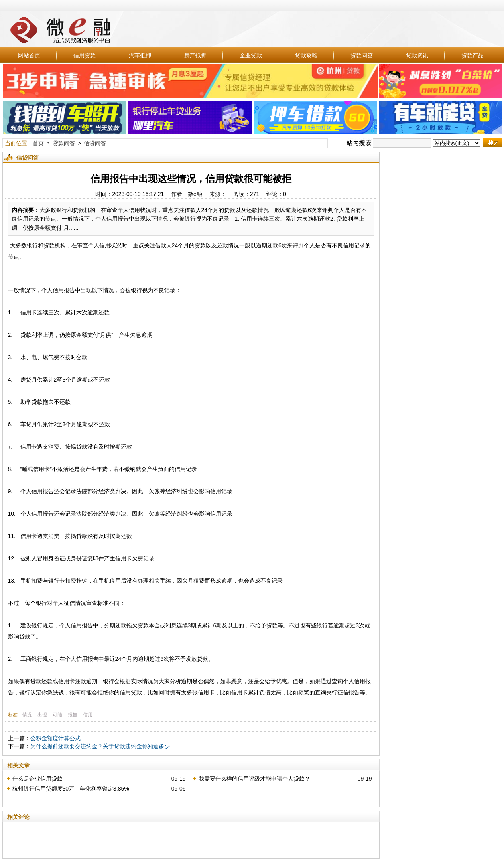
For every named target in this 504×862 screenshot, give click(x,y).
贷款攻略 (306, 55)
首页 (38, 143)
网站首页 (29, 55)
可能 (57, 715)
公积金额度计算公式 (55, 738)
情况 (27, 715)
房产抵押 (195, 55)
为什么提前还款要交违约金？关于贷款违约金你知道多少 (100, 746)
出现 (42, 715)
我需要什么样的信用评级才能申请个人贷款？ (254, 779)
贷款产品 (472, 55)
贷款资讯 (417, 55)
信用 (88, 715)
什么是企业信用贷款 (37, 779)
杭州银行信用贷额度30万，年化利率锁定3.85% (71, 789)
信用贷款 (85, 55)
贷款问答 (362, 55)
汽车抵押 (140, 55)
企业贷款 (251, 55)
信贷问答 (95, 143)
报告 (73, 715)
